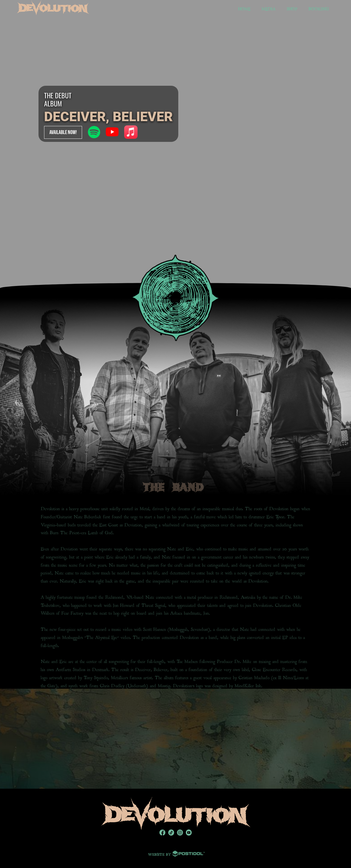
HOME (244, 8)
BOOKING (319, 8)
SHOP (292, 8)
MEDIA (269, 8)
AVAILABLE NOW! (63, 132)
